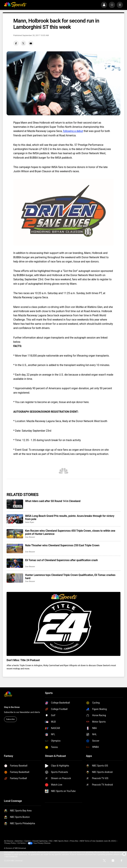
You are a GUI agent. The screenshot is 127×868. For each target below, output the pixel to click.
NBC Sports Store (61, 841)
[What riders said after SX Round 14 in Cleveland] (15, 504)
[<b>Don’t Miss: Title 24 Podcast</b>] (63, 624)
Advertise (19, 841)
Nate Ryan (30, 522)
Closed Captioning (40, 841)
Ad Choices (9, 841)
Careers (28, 841)
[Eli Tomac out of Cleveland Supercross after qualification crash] (15, 563)
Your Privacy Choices (42, 843)
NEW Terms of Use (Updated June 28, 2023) (98, 841)
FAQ (51, 841)
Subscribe (10, 719)
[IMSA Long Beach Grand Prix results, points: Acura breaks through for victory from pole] (15, 519)
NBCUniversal (20, 848)
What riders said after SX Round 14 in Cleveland (53, 501)
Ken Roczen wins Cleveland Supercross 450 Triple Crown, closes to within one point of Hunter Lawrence (70, 532)
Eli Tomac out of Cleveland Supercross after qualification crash (61, 560)
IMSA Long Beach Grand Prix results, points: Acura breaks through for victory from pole (70, 518)
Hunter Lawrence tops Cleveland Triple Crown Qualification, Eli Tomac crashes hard (70, 577)
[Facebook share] (16, 43)
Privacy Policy (10, 843)
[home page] (15, 5)
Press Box (74, 841)
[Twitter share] (23, 43)
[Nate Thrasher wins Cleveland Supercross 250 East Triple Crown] (15, 548)
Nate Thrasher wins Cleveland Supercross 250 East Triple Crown (62, 545)
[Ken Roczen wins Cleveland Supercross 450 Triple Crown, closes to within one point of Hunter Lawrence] (15, 534)
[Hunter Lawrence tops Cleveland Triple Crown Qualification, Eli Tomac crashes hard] (15, 578)
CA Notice (22, 843)
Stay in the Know (12, 707)
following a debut (73, 131)
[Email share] (31, 43)
